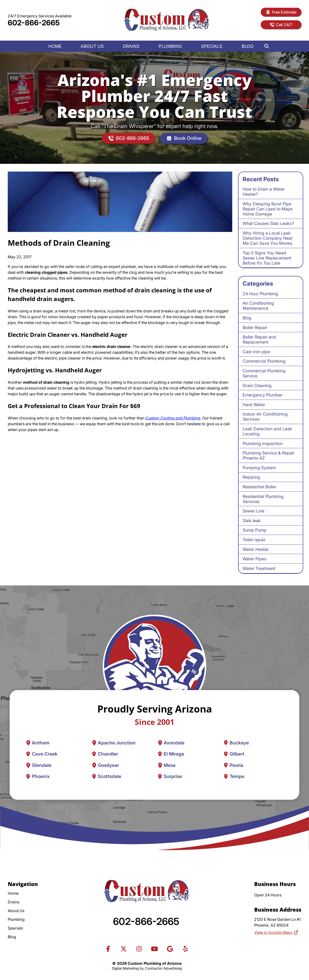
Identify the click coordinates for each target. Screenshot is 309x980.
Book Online (184, 138)
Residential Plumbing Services (263, 499)
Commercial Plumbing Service (264, 373)
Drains (131, 46)
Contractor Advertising (163, 968)
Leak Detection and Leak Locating (267, 431)
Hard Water (254, 405)
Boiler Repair (255, 328)
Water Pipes (254, 559)
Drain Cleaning (257, 386)
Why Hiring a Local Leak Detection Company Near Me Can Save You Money (268, 238)
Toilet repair (254, 540)
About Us (92, 46)
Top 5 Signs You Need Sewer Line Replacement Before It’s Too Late (267, 258)
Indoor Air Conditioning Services (265, 417)
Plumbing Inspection (263, 443)
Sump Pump (255, 530)
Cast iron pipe (256, 352)
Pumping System (259, 468)
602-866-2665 (34, 23)
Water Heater (256, 549)
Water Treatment (259, 568)
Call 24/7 (281, 25)
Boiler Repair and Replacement (259, 339)
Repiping (251, 477)
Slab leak (252, 521)
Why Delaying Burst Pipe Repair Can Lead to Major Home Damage (268, 209)
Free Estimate (281, 12)
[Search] (267, 46)
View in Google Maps (276, 933)
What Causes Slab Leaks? (268, 223)
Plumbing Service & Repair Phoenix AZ (269, 455)
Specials (212, 46)
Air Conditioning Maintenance (258, 306)
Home (55, 46)
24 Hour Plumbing (260, 294)
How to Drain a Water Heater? (264, 192)
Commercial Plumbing (264, 361)
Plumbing (170, 46)
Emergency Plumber (263, 395)
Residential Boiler (259, 487)
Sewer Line (253, 511)
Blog (248, 46)
